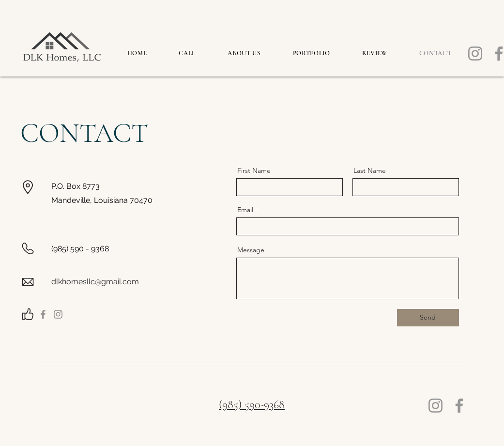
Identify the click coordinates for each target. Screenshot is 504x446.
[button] (312, 53)
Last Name (370, 170)
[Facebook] (43, 314)
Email (245, 210)
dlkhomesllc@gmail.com (95, 282)
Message (251, 250)
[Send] (428, 318)
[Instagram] (475, 54)
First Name (254, 170)
